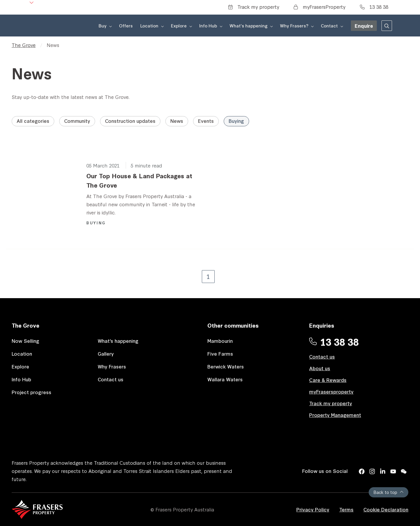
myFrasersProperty (320, 7)
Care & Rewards (328, 380)
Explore (20, 366)
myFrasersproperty (331, 391)
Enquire (364, 26)
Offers (126, 26)
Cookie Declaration (386, 509)
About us (320, 368)
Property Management (335, 415)
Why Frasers (112, 366)
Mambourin (220, 341)
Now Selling (26, 341)
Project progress (32, 392)
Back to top (388, 492)
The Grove (24, 45)
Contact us (111, 379)
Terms (346, 509)
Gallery (106, 353)
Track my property (254, 7)
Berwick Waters (226, 366)
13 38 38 (374, 7)
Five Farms (220, 353)
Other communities (233, 325)
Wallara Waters (225, 379)
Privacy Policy (313, 509)
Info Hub (21, 379)
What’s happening (118, 341)
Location (22, 353)
